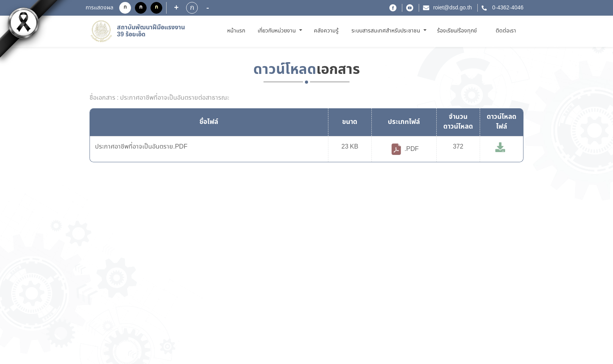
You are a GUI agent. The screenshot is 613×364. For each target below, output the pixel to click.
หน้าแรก (237, 31)
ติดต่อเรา (506, 31)
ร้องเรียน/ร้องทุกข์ (457, 31)
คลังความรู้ (326, 31)
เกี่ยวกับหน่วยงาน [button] (278, 31)
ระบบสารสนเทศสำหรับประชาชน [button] (387, 31)
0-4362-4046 (507, 8)
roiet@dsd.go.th (453, 8)
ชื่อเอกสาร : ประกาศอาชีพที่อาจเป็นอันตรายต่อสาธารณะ (159, 98)
